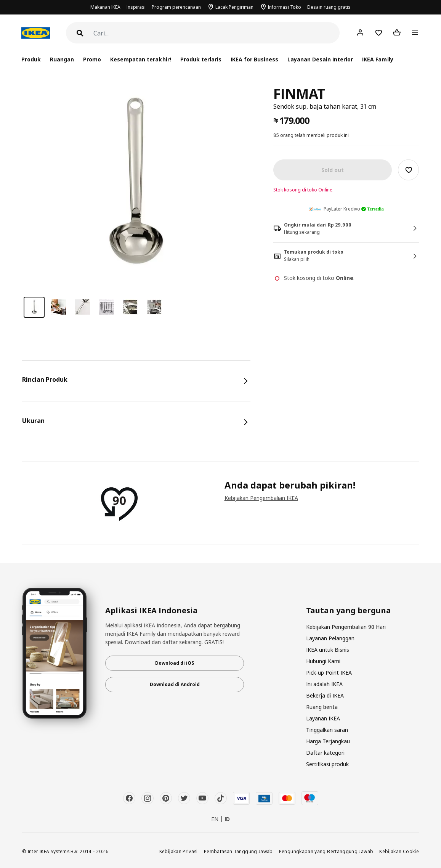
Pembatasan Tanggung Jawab (238, 851)
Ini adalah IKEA (324, 684)
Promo (92, 59)
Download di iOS (175, 663)
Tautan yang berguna (349, 611)
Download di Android (175, 684)
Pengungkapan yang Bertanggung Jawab (326, 851)
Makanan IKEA (105, 7)
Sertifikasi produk (327, 764)
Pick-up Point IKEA (329, 673)
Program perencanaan (176, 7)
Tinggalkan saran (327, 730)
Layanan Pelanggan (330, 638)
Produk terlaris (201, 59)
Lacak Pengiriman (234, 7)
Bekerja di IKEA (325, 695)
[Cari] (216, 33)
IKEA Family (378, 59)
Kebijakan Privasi (179, 851)
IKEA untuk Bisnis (328, 650)
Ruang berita (322, 707)
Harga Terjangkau (328, 741)
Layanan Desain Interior (320, 59)
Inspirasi (136, 7)
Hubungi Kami (323, 661)
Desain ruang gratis (329, 7)
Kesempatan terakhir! (140, 59)
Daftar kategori (325, 753)
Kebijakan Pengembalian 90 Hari (346, 627)
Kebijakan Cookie (399, 851)
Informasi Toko (285, 7)
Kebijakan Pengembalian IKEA (261, 498)
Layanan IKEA (323, 718)
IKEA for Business (254, 59)
